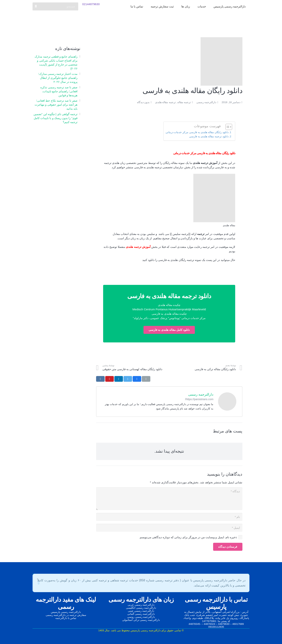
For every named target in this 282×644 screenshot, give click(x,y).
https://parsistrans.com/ (199, 399)
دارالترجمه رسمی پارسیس (66, 612)
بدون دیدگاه (143, 102)
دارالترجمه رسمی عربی (141, 605)
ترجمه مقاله (184, 102)
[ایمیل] (169, 528)
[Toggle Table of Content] (227, 127)
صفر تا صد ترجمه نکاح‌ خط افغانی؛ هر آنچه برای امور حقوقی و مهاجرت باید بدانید (56, 105)
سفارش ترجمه (78, 615)
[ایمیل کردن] (146, 379)
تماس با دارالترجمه (66, 618)
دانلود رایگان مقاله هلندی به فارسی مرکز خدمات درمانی (197, 132)
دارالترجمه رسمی (206, 102)
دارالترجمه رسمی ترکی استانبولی (141, 620)
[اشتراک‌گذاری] (137, 379)
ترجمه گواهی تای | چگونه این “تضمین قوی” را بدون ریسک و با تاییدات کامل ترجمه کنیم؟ (55, 118)
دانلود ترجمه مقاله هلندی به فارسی (209, 136)
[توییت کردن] (128, 379)
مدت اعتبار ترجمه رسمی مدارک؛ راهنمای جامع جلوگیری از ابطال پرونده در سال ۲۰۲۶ (58, 78)
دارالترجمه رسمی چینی (141, 611)
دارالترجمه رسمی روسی (141, 617)
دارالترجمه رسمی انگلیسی (141, 608)
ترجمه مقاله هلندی (166, 102)
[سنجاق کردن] (110, 379)
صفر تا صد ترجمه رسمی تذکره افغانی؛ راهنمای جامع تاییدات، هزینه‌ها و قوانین (59, 91)
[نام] (169, 517)
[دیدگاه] (169, 499)
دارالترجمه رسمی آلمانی (141, 614)
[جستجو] (55, 9)
